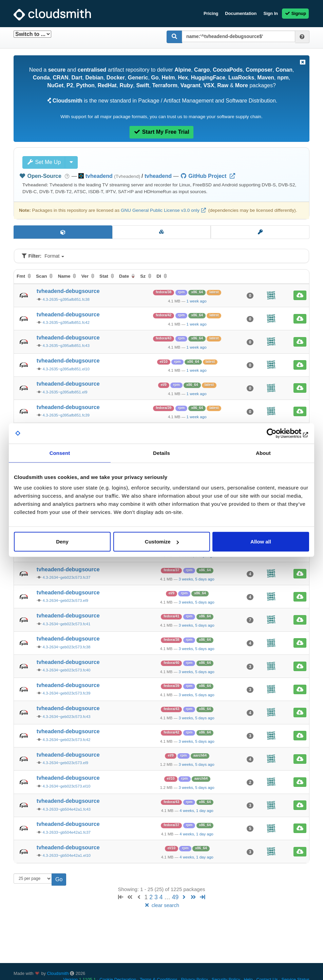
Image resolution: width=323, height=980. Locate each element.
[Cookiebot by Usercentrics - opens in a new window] (279, 433)
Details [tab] (161, 453)
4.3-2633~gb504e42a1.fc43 (66, 809)
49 (175, 897)
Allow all (261, 542)
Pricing (211, 13)
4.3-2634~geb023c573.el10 (66, 786)
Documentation (241, 13)
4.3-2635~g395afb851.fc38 (66, 299)
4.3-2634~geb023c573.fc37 (66, 577)
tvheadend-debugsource (68, 291)
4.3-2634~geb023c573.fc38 (66, 647)
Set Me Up (44, 162)
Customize (162, 542)
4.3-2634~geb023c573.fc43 (66, 717)
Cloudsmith (58, 973)
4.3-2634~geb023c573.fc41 (66, 624)
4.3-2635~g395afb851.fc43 (66, 346)
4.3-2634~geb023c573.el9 (65, 600)
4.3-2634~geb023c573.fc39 (66, 693)
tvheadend (158, 176)
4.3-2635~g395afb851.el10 (66, 369)
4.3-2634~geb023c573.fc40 (66, 670)
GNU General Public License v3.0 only (160, 210)
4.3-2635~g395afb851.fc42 (66, 322)
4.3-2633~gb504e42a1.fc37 (66, 832)
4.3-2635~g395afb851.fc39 (66, 415)
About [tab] (263, 453)
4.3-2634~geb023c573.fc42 (66, 740)
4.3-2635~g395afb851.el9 (65, 392)
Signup (295, 13)
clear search (161, 905)
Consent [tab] (60, 453)
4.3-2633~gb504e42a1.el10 (66, 855)
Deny (62, 542)
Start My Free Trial (161, 132)
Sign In (271, 13)
